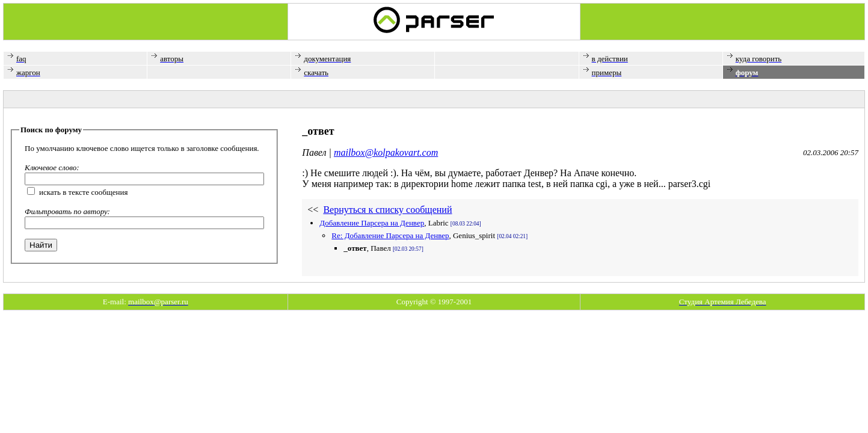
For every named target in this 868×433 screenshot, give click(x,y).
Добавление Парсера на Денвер (372, 223)
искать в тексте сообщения (84, 192)
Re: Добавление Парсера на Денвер (390, 235)
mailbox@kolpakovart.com (386, 152)
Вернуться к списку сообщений (387, 210)
